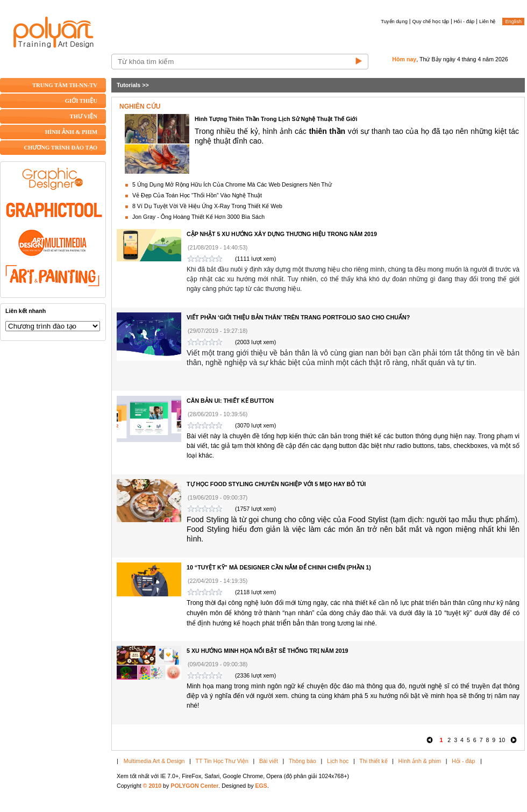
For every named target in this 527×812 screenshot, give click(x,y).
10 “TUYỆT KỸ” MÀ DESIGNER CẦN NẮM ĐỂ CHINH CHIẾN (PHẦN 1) (279, 567)
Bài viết (269, 761)
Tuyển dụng (394, 22)
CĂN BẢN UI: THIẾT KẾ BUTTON (230, 401)
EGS (261, 786)
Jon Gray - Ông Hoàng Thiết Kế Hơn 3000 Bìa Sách (198, 217)
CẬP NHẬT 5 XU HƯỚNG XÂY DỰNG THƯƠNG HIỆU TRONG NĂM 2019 (282, 234)
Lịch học (338, 761)
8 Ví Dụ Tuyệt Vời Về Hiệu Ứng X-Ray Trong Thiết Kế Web (207, 206)
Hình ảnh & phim (420, 761)
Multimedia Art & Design (154, 761)
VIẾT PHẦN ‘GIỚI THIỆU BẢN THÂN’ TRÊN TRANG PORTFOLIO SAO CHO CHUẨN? (298, 317)
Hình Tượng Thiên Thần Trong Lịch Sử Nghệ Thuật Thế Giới (276, 119)
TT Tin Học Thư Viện (222, 761)
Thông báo (302, 761)
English (513, 22)
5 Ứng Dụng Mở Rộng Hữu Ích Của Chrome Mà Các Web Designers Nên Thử (232, 184)
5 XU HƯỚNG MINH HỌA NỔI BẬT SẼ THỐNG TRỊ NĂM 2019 (268, 651)
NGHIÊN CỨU (140, 106)
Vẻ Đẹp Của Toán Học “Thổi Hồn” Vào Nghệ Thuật (197, 195)
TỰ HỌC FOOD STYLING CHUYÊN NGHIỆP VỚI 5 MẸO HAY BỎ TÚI (276, 484)
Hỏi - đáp (464, 22)
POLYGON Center (194, 786)
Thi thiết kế (373, 761)
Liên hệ (487, 22)
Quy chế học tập (431, 22)
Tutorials (129, 85)
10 (502, 740)
